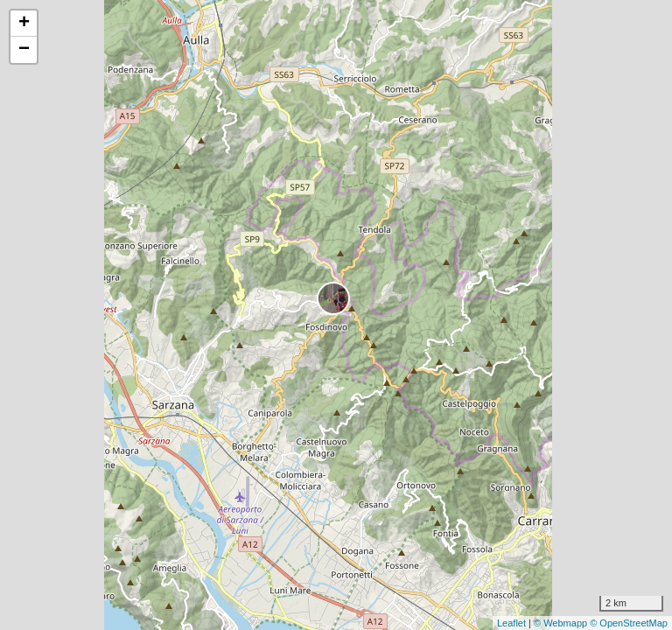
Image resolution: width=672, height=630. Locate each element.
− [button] (24, 50)
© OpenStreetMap (629, 623)
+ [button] (24, 24)
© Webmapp (562, 623)
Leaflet (511, 623)
